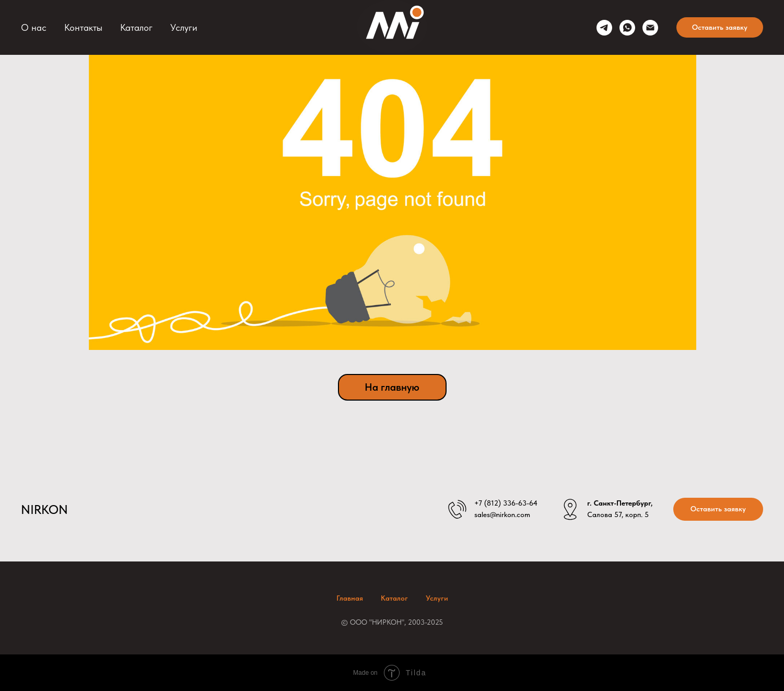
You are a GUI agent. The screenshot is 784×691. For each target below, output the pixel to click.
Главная (350, 598)
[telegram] (604, 28)
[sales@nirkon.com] (650, 28)
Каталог (136, 27)
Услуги (184, 27)
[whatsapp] (627, 28)
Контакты (83, 27)
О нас (34, 27)
